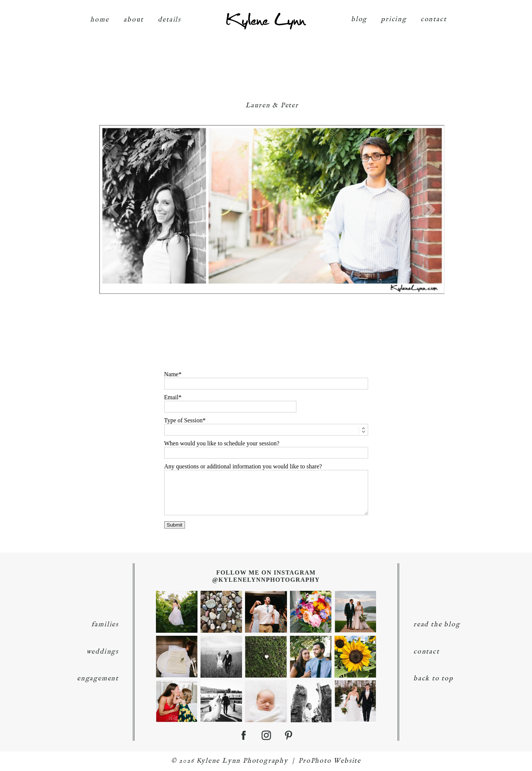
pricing (394, 16)
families (105, 625)
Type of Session (184, 420)
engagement (98, 679)
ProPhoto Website (330, 761)
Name (171, 374)
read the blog (437, 625)
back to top (433, 679)
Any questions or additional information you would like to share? (243, 466)
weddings (103, 652)
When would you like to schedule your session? (222, 443)
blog (359, 16)
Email (171, 397)
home (99, 16)
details (169, 16)
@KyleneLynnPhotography (266, 580)
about (133, 16)
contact (434, 16)
